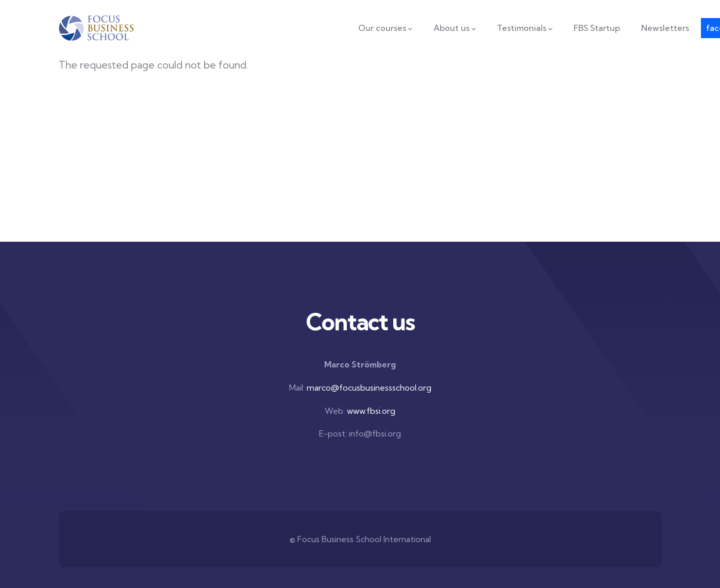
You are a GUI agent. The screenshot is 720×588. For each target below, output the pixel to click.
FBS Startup (597, 28)
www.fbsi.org (371, 411)
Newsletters (665, 28)
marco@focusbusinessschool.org (369, 388)
